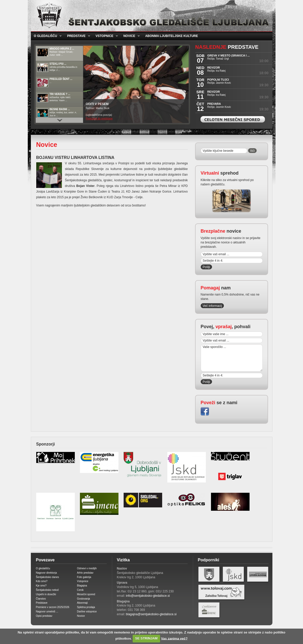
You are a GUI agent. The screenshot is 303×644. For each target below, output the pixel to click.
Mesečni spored (86, 594)
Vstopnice (105, 36)
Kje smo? (41, 586)
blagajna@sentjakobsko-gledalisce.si (151, 614)
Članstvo (41, 599)
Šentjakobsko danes (48, 577)
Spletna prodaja (86, 607)
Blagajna (82, 586)
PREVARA (214, 104)
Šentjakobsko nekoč (48, 590)
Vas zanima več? (174, 638)
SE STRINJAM (146, 638)
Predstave (77, 36)
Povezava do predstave (99, 119)
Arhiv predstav (85, 573)
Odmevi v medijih (87, 568)
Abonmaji (82, 603)
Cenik (80, 590)
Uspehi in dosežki (46, 594)
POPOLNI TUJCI (218, 80)
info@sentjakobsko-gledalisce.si (148, 596)
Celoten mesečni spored (233, 119)
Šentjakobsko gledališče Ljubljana (150, 16)
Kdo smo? (42, 581)
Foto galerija (84, 577)
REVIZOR (214, 68)
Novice (130, 36)
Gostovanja (84, 599)
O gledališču (46, 36)
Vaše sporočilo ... (232, 358)
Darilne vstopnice (87, 612)
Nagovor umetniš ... (47, 612)
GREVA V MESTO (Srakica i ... (229, 55)
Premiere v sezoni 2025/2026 (53, 607)
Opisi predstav (44, 616)
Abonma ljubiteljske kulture (172, 36)
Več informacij (212, 306)
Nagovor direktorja (47, 573)
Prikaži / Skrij (139, 97)
